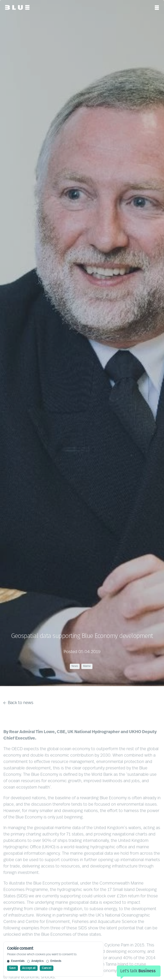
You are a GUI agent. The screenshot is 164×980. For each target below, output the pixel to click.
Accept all (29, 968)
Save (12, 968)
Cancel (47, 968)
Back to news (18, 703)
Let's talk (138, 971)
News (75, 666)
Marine (87, 666)
